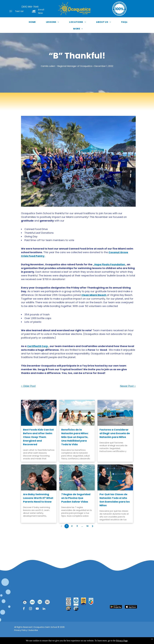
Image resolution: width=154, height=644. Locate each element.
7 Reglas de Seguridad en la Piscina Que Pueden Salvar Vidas (76, 498)
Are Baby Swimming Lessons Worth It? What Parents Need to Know (38, 498)
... (82, 526)
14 (87, 526)
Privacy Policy (21, 630)
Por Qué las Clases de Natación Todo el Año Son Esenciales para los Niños (115, 500)
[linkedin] (44, 609)
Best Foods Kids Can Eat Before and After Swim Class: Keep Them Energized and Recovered (38, 437)
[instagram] (31, 609)
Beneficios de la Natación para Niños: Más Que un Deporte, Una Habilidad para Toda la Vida (75, 437)
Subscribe (33, 630)
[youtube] (37, 609)
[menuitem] (33, 22)
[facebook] (24, 609)
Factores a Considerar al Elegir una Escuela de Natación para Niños (115, 433)
